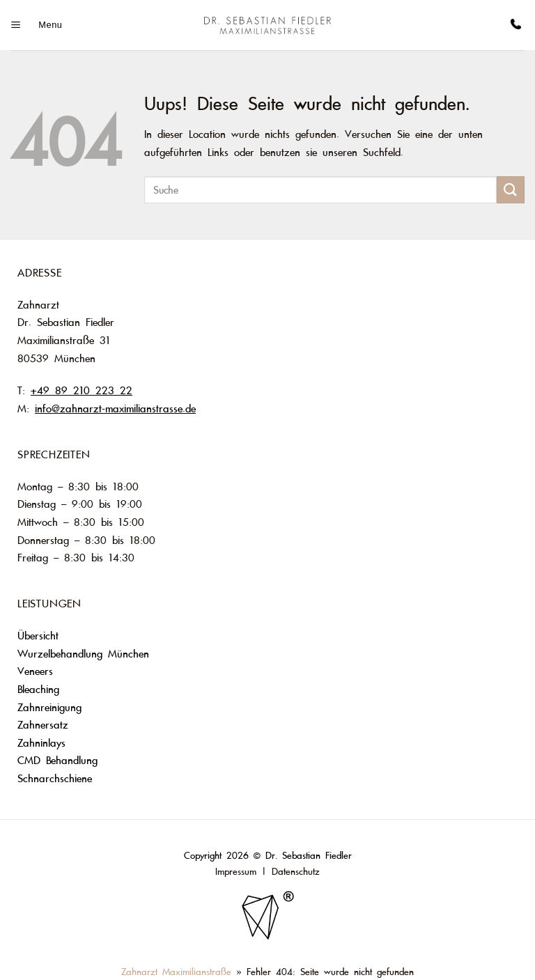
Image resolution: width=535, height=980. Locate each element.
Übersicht (38, 636)
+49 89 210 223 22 (82, 391)
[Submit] (511, 190)
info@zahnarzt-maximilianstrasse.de (115, 409)
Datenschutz (296, 872)
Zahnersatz (43, 725)
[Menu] (36, 25)
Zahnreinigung (49, 708)
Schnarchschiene (55, 779)
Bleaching (38, 690)
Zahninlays (41, 743)
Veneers (38, 671)
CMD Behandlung (57, 761)
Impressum (236, 872)
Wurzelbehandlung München (83, 654)
